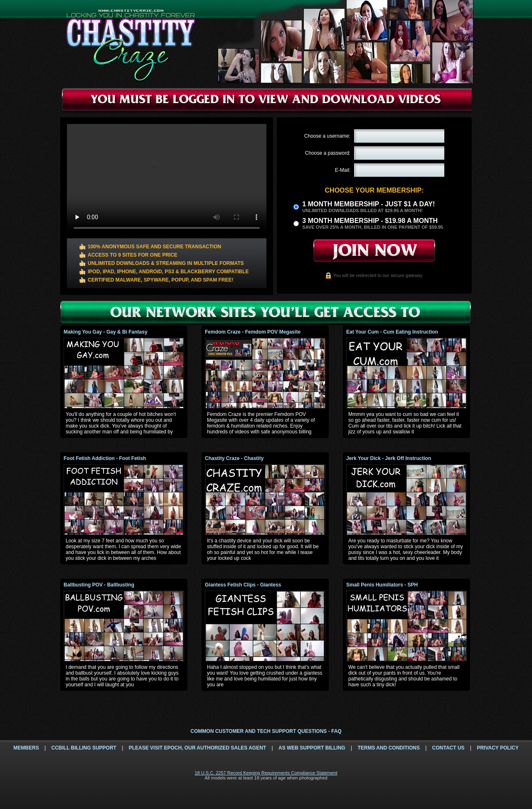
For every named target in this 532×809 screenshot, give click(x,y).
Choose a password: (328, 153)
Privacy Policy (498, 748)
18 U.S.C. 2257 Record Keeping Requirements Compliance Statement (266, 773)
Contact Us (448, 748)
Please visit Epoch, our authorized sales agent (197, 748)
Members (26, 748)
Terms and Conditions (389, 748)
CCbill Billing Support (84, 748)
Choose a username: (327, 136)
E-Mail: (343, 170)
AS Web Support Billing (312, 748)
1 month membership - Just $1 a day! (368, 204)
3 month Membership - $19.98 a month (370, 221)
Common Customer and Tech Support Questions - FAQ (266, 731)
